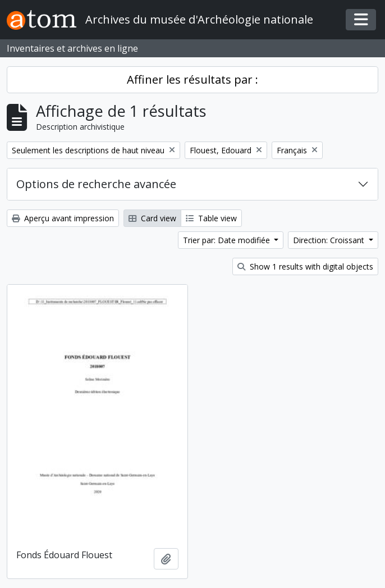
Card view (152, 218)
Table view (211, 218)
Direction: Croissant (330, 240)
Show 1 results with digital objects (305, 266)
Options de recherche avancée (96, 184)
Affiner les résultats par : (192, 79)
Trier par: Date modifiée (228, 240)
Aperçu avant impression (63, 218)
